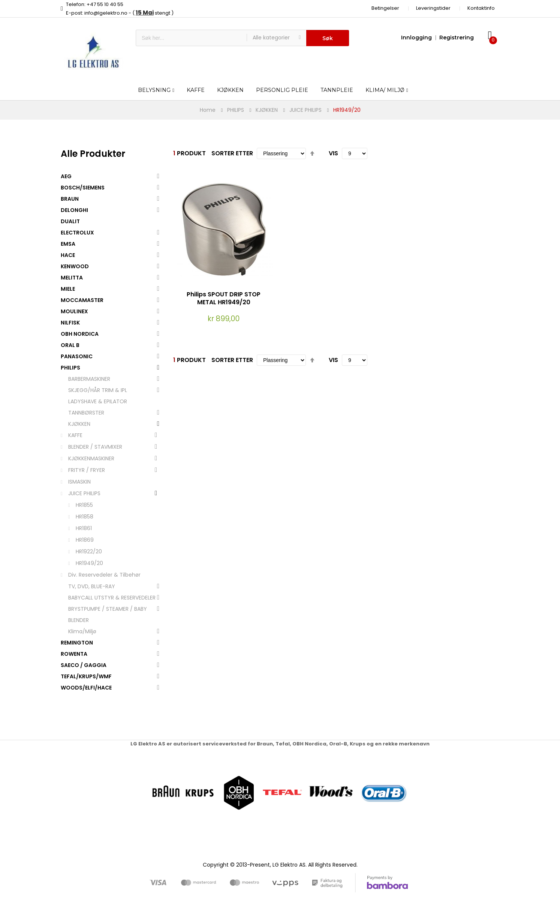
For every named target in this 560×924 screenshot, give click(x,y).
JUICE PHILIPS (305, 110)
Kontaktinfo (481, 8)
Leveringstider (433, 8)
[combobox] (191, 38)
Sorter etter (232, 153)
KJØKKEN (267, 110)
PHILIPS (236, 110)
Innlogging (416, 38)
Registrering (457, 38)
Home (208, 110)
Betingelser (385, 8)
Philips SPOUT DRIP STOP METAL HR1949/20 (224, 298)
